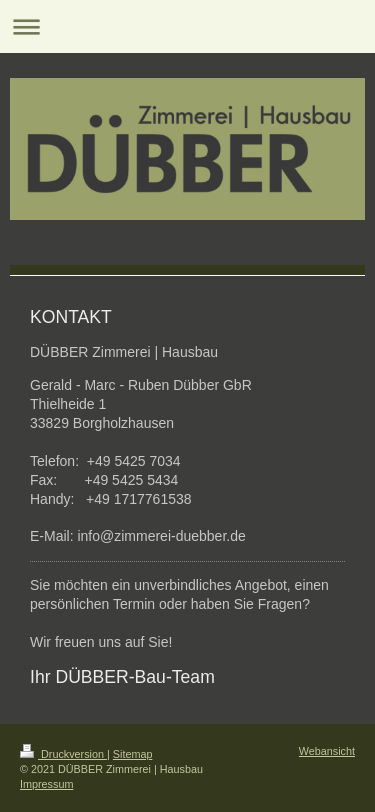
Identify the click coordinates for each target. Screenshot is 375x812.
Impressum (46, 784)
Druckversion (63, 754)
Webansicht (327, 751)
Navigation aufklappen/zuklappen (187, 26)
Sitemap (133, 754)
